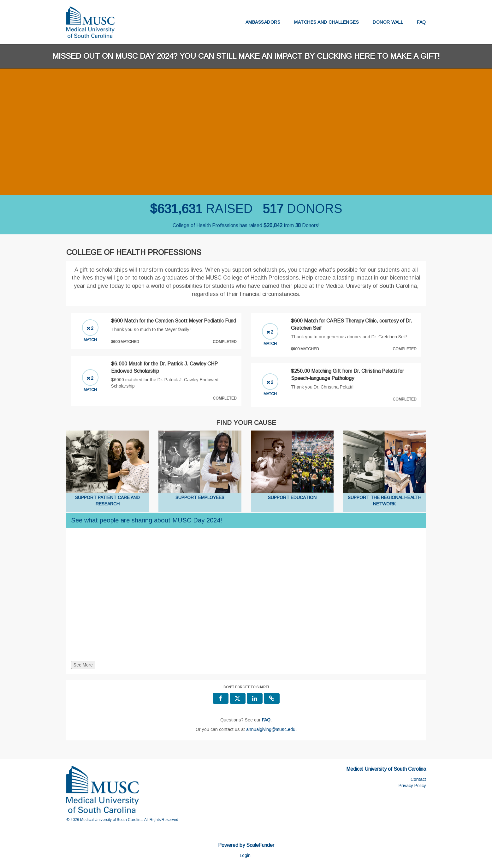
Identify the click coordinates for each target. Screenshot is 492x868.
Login (245, 855)
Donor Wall (388, 22)
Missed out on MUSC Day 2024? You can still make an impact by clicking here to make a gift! (246, 56)
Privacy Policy (412, 786)
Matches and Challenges (326, 22)
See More (83, 665)
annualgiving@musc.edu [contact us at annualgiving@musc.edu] (271, 729)
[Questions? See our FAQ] (266, 720)
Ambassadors (263, 22)
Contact (418, 779)
